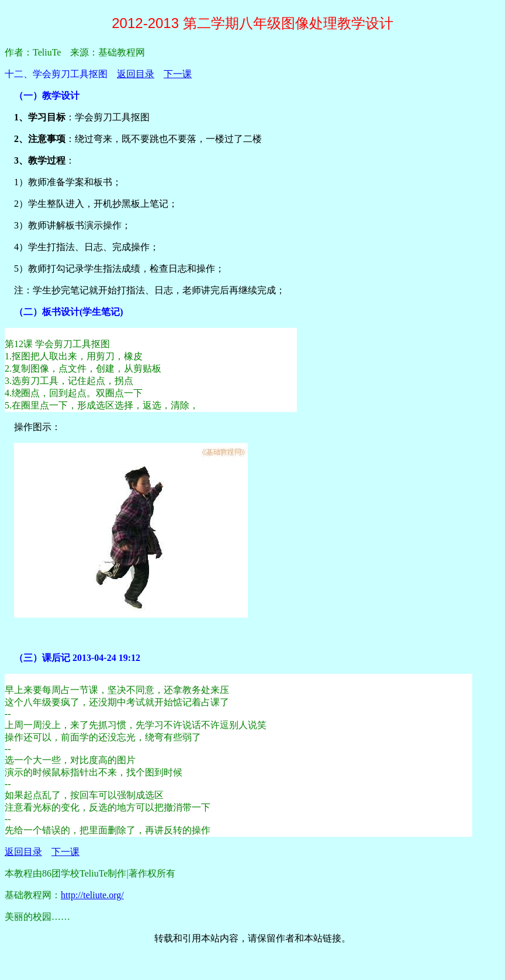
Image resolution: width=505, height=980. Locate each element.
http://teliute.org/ (92, 895)
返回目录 (136, 74)
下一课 (178, 74)
